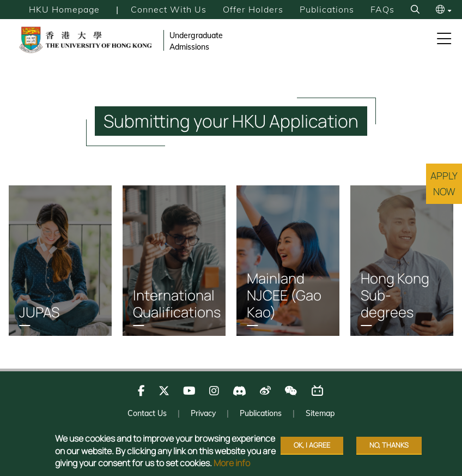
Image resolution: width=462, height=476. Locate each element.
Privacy (203, 415)
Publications (327, 9)
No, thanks (389, 445)
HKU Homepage (64, 9)
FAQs (382, 9)
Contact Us (147, 415)
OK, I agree (312, 445)
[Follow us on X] (164, 393)
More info (232, 463)
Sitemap (320, 415)
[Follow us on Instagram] (214, 393)
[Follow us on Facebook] (141, 393)
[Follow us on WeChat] (291, 393)
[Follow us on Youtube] (189, 393)
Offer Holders (253, 9)
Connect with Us (169, 9)
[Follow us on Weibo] (265, 393)
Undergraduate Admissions (196, 41)
